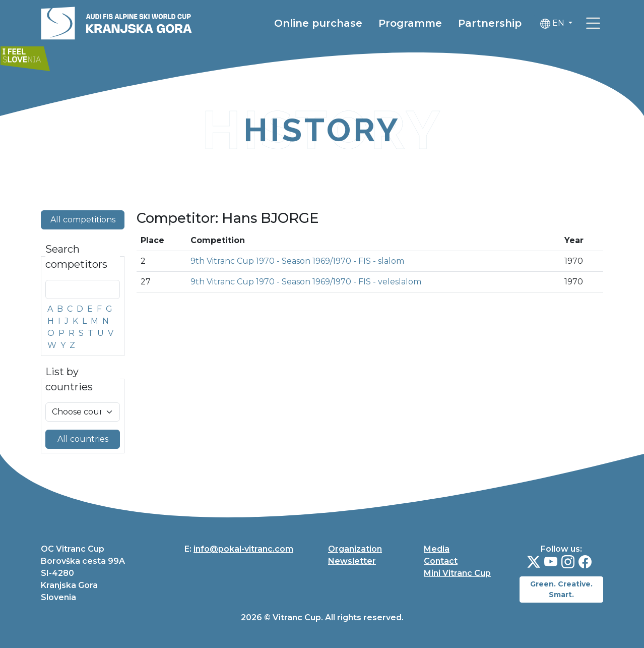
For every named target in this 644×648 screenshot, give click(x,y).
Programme (410, 23)
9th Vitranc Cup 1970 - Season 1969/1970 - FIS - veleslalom (306, 282)
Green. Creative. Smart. (561, 589)
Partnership (490, 23)
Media (437, 549)
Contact (441, 561)
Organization (355, 549)
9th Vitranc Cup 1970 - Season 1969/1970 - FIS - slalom (297, 261)
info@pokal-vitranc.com (243, 549)
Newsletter (352, 561)
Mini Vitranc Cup (457, 573)
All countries (83, 439)
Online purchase (318, 23)
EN (553, 23)
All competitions (83, 220)
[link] (593, 23)
